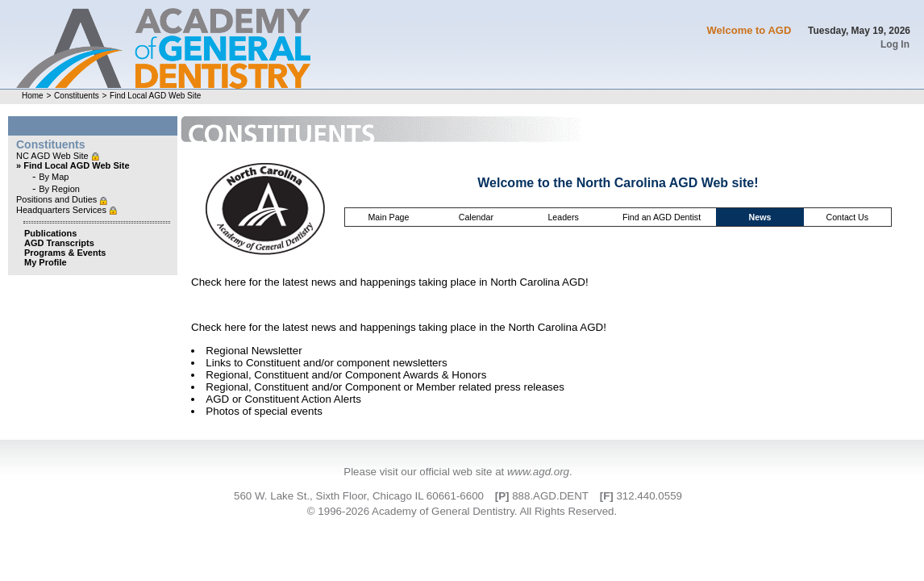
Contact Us (847, 217)
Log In (895, 44)
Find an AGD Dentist (662, 217)
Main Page (388, 217)
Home (33, 96)
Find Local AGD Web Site (155, 96)
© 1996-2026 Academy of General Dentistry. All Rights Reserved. (462, 511)
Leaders (563, 217)
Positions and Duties (58, 199)
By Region (59, 189)
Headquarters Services (62, 210)
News (760, 217)
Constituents (77, 96)
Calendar (476, 217)
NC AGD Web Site (54, 156)
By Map (54, 177)
